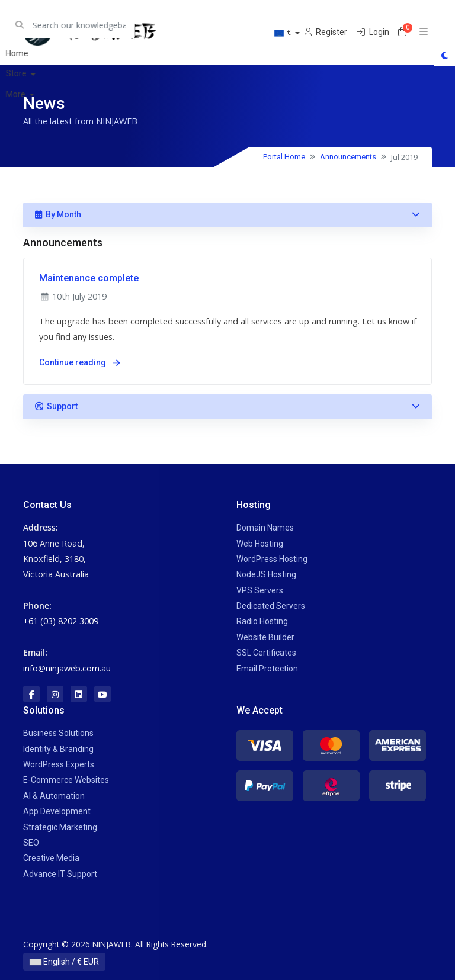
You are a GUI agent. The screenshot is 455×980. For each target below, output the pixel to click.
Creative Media (51, 858)
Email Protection (267, 669)
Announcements (348, 157)
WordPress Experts (59, 764)
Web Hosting (260, 544)
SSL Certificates (266, 653)
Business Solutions (58, 733)
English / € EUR (64, 962)
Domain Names (265, 528)
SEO (31, 843)
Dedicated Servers (271, 606)
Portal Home (284, 157)
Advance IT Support (60, 874)
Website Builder (265, 637)
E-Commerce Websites (66, 780)
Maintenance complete (89, 278)
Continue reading (79, 362)
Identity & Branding (58, 749)
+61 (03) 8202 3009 (61, 621)
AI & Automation (54, 796)
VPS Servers (260, 590)
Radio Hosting (262, 621)
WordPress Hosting (272, 559)
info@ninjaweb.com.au (67, 668)
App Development (57, 811)
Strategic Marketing (60, 827)
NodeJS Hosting (266, 574)
